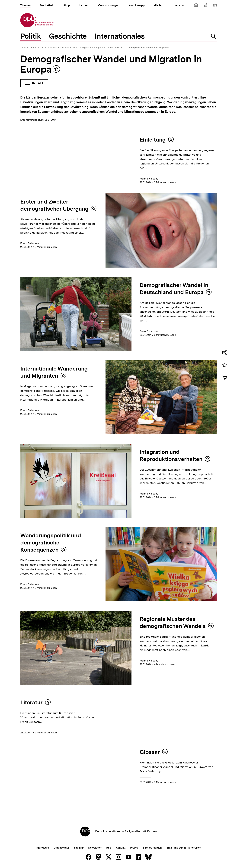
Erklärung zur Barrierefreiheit (184, 848)
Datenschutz (61, 848)
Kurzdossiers (117, 48)
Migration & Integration (94, 48)
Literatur (31, 702)
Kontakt (121, 848)
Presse (134, 848)
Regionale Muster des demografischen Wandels (173, 622)
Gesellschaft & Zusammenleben (61, 48)
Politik (36, 48)
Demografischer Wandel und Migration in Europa (111, 64)
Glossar (150, 752)
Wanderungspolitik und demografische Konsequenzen (51, 543)
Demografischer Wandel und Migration (149, 48)
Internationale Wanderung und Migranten (54, 372)
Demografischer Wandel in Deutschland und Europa (174, 289)
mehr (179, 5)
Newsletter (95, 848)
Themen (24, 48)
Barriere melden (152, 848)
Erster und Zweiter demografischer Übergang (54, 205)
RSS (109, 848)
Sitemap (79, 848)
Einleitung (153, 140)
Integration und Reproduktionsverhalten (171, 456)
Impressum (42, 848)
